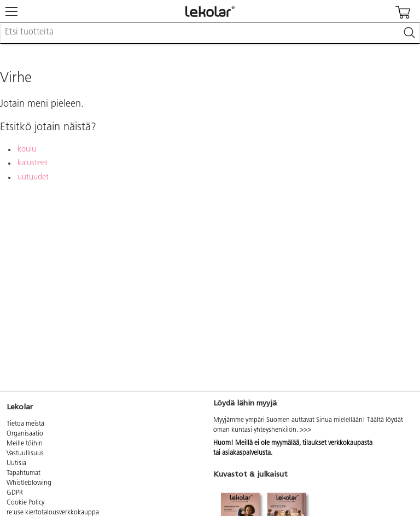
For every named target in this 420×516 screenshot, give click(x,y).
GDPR (15, 493)
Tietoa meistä (25, 424)
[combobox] (210, 33)
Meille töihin (25, 444)
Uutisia (16, 463)
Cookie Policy (25, 503)
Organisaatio (25, 434)
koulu (27, 150)
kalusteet (33, 163)
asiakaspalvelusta (246, 453)
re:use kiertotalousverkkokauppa (53, 513)
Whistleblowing (29, 483)
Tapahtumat (24, 473)
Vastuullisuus (25, 454)
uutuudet (33, 178)
